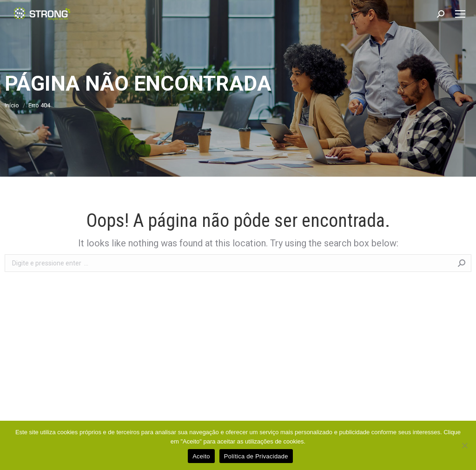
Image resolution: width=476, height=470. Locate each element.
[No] (464, 445)
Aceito (201, 456)
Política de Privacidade (256, 456)
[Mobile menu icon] (460, 14)
